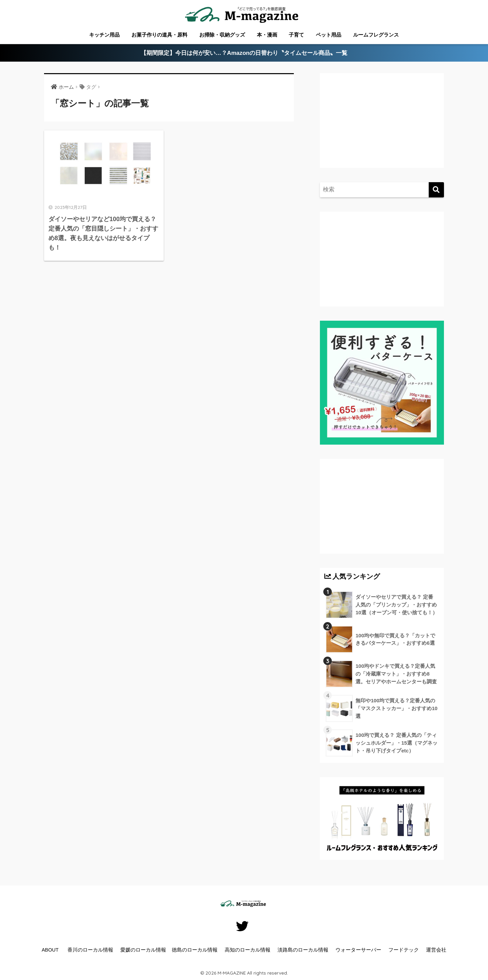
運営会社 (436, 950)
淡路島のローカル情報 (303, 950)
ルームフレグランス (376, 35)
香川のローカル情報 (90, 950)
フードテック (404, 950)
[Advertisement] (381, 127)
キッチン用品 (104, 35)
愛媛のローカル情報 (143, 950)
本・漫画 (267, 35)
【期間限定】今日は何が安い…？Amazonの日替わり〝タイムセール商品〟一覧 (244, 53)
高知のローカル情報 (248, 950)
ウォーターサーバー (358, 950)
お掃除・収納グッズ (222, 35)
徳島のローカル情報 (195, 950)
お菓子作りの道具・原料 (159, 35)
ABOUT (50, 950)
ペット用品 (329, 35)
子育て (296, 35)
